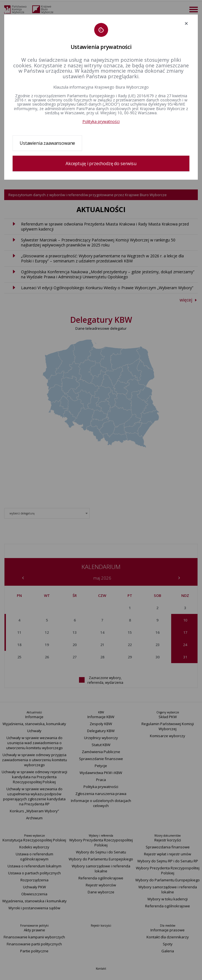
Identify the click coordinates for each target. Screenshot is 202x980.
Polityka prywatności (101, 121)
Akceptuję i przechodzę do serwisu (101, 163)
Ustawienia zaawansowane (47, 143)
